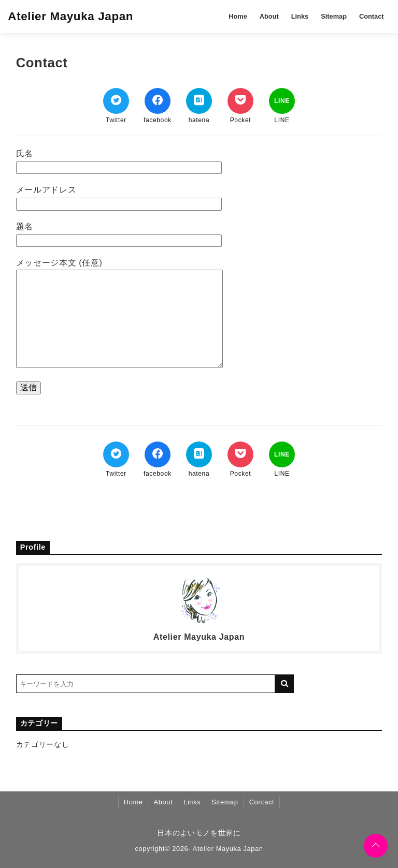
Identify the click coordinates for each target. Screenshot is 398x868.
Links (300, 16)
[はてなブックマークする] (199, 101)
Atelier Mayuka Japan (70, 16)
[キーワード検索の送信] (285, 684)
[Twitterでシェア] (116, 101)
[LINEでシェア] (282, 101)
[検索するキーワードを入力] (146, 684)
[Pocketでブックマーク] (240, 101)
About (269, 16)
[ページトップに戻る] (376, 846)
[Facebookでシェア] (158, 101)
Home (238, 16)
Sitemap (334, 16)
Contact (372, 16)
